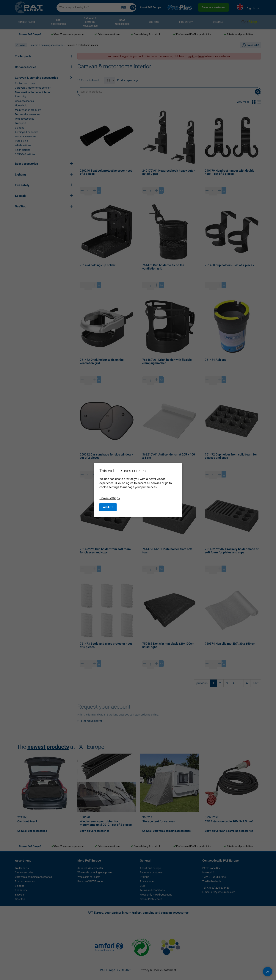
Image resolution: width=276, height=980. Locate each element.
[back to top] (268, 972)
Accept (108, 507)
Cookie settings (110, 498)
